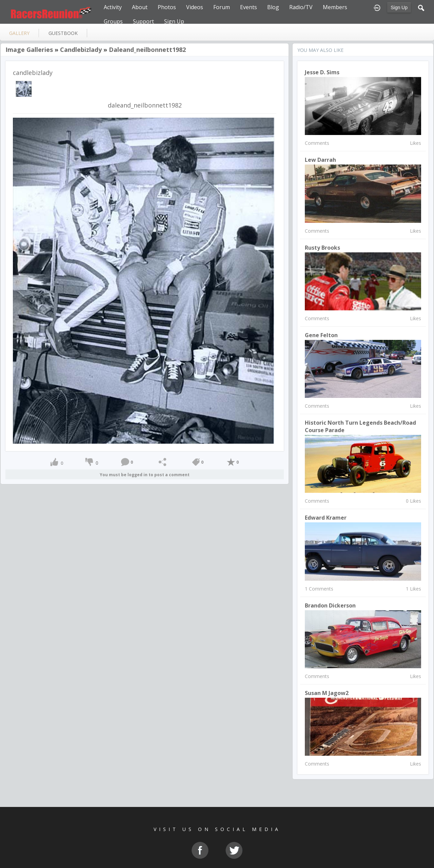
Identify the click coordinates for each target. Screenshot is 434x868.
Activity (113, 7)
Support (143, 21)
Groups (113, 21)
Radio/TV (301, 7)
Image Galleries (29, 50)
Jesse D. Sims (322, 72)
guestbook (63, 33)
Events (249, 7)
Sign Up (399, 7)
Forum (222, 7)
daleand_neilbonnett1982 (147, 50)
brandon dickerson (330, 605)
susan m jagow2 (327, 693)
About (140, 7)
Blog (273, 7)
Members (335, 7)
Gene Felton (321, 335)
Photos (167, 7)
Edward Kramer (326, 518)
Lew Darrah (320, 160)
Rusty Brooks (322, 248)
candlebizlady (81, 50)
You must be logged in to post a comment (145, 475)
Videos (195, 7)
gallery (19, 33)
